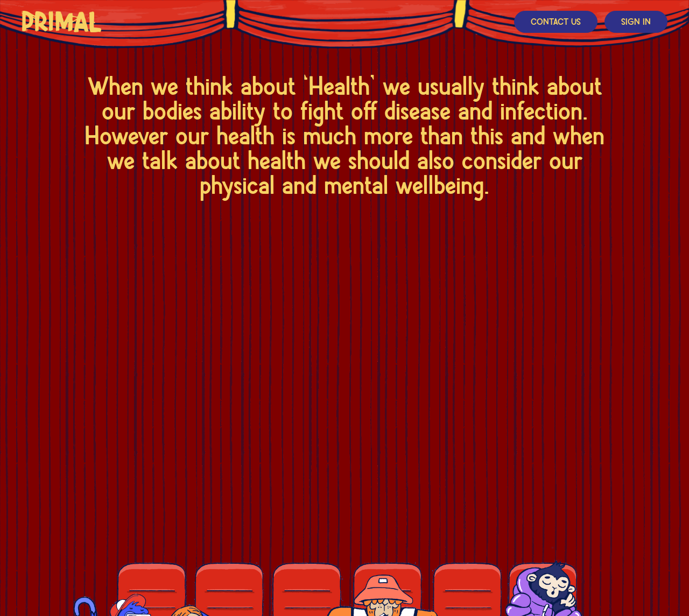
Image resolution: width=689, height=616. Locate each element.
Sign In (636, 22)
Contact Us (556, 22)
